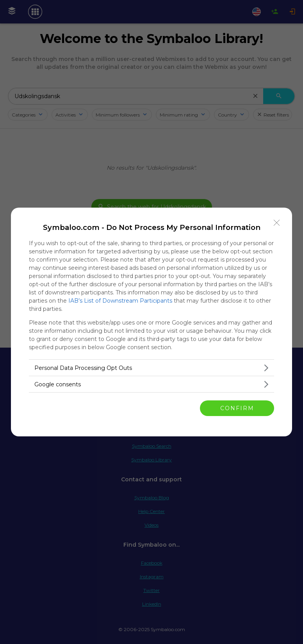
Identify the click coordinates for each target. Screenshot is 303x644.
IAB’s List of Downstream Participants (120, 301)
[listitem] (151, 368)
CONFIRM (237, 408)
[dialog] (151, 322)
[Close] (277, 223)
